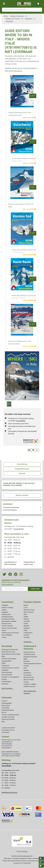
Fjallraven (27, 628)
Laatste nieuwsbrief (8, 728)
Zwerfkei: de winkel (8, 717)
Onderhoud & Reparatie (30, 647)
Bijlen (3, 656)
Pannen (26, 682)
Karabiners (27, 673)
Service (4, 712)
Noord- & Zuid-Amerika (9, 628)
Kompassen (28, 675)
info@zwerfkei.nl (29, 562)
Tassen (4, 637)
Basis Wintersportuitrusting (11, 654)
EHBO (4, 663)
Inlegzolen (5, 670)
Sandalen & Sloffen (8, 619)
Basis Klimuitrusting (8, 652)
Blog (3, 722)
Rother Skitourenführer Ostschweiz (24, 160)
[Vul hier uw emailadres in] (15, 589)
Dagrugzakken (7, 661)
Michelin (26, 626)
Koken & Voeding (7, 608)
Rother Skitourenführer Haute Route (24, 297)
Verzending (5, 708)
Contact (4, 701)
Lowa (26, 608)
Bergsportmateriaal (30, 657)
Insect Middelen (7, 635)
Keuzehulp (7, 646)
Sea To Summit (29, 612)
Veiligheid (5, 605)
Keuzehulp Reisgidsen (10, 510)
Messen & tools (29, 677)
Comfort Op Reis (7, 626)
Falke (25, 630)
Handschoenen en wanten (10, 668)
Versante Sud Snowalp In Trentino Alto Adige (21, 205)
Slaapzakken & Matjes (9, 621)
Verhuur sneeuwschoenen (10, 715)
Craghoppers (28, 633)
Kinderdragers (6, 682)
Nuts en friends (29, 680)
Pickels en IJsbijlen (30, 684)
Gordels (26, 666)
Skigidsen (18, 71)
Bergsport (5, 612)
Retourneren (6, 706)
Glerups (26, 619)
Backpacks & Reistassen (10, 650)
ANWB (26, 617)
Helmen (26, 670)
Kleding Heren (6, 614)
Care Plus (27, 621)
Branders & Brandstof (9, 659)
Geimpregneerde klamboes (33, 664)
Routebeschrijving (8, 710)
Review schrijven (22, 495)
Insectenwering (7, 672)
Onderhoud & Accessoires (10, 633)
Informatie (7, 698)
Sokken (4, 610)
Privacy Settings (22, 852)
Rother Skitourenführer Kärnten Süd (24, 251)
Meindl (26, 605)
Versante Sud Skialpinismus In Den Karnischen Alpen (20, 343)
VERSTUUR (35, 589)
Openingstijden (7, 703)
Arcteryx (26, 635)
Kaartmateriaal (7, 675)
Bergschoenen (6, 624)
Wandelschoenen (7, 617)
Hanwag (26, 637)
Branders (27, 661)
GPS (25, 668)
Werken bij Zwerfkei (8, 719)
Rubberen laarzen (30, 686)
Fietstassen (6, 666)
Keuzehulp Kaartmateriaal (11, 507)
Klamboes (5, 684)
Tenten (4, 630)
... (25, 16)
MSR (25, 614)
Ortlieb (26, 624)
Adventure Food (29, 610)
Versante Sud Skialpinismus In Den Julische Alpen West (20, 114)
